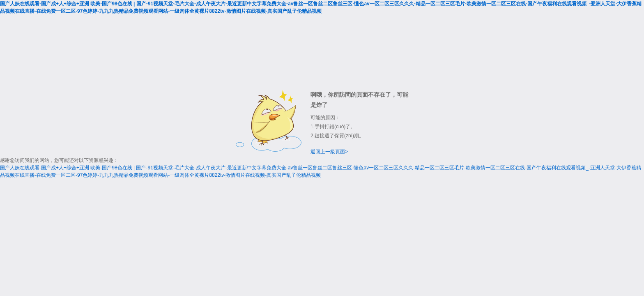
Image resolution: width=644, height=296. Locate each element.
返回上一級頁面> (329, 152)
